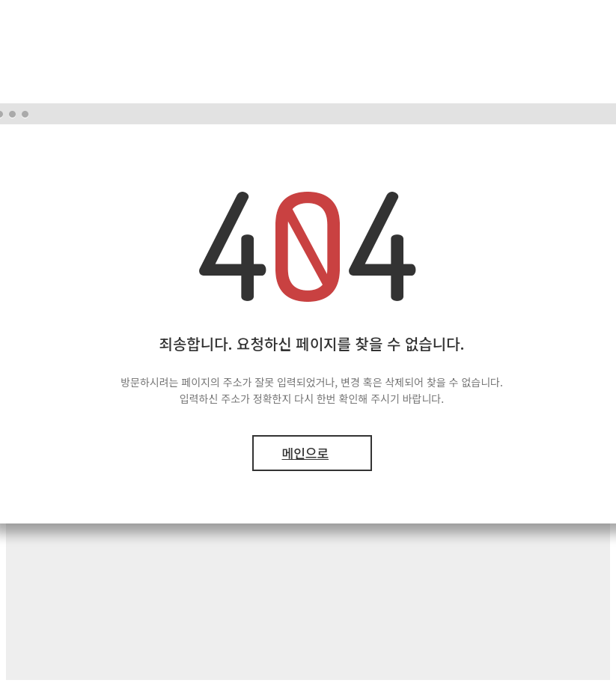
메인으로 (306, 453)
